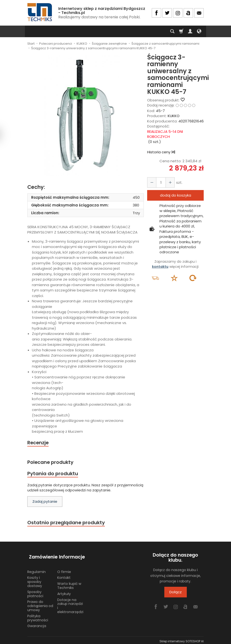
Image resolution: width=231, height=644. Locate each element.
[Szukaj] (172, 31)
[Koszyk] (181, 31)
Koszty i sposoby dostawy (35, 580)
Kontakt (64, 575)
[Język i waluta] (199, 31)
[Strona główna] (40, 12)
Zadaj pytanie (45, 503)
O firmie (64, 569)
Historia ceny (161, 152)
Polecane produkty (51, 463)
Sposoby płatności (35, 591)
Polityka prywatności (38, 616)
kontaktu (160, 267)
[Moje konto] (190, 31)
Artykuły (64, 591)
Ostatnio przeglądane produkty (67, 524)
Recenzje (39, 443)
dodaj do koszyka (176, 195)
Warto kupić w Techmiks (69, 584)
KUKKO (174, 116)
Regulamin (36, 569)
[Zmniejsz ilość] (169, 182)
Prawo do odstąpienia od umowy (40, 604)
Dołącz (176, 594)
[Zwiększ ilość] (151, 182)
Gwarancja (37, 624)
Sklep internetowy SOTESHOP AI (182, 639)
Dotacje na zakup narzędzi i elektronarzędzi (70, 603)
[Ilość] (160, 182)
